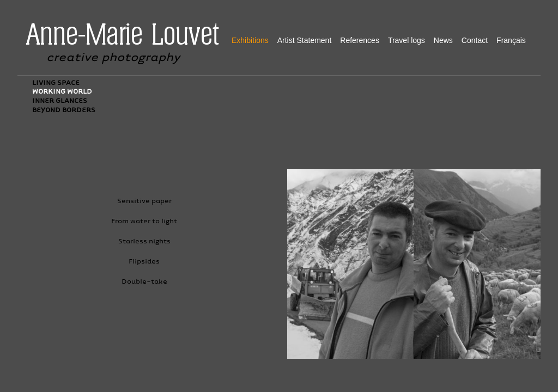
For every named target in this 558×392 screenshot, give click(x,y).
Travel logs (407, 40)
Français (511, 40)
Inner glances (60, 100)
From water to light (144, 221)
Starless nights (144, 241)
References (360, 40)
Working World (62, 91)
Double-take (144, 281)
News (443, 40)
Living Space (56, 82)
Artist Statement (305, 40)
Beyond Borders (64, 110)
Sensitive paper (144, 201)
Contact (475, 40)
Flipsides (144, 261)
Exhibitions (250, 40)
